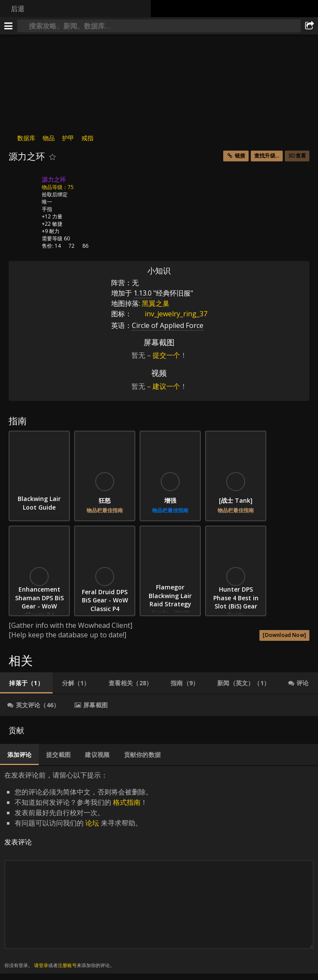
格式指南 (127, 802)
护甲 (68, 138)
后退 (18, 9)
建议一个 (166, 386)
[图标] (23, 186)
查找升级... (267, 156)
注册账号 (67, 965)
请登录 (41, 965)
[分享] (309, 26)
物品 (49, 138)
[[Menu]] (9, 26)
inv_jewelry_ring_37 (170, 314)
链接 (240, 156)
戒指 (87, 138)
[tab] (26, 683)
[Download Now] (284, 635)
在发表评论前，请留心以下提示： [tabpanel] (159, 870)
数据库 (26, 138)
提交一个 (166, 355)
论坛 (92, 823)
